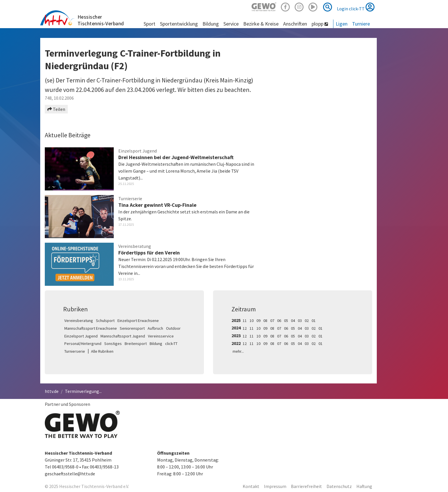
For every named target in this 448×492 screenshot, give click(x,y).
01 (314, 321)
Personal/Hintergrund (83, 344)
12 (245, 328)
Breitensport (136, 344)
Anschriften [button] (295, 24)
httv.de (52, 391)
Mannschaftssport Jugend (123, 336)
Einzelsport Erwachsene (138, 321)
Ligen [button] (342, 24)
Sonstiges (113, 344)
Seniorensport (132, 328)
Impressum (275, 486)
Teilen (56, 109)
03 (300, 321)
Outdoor (173, 328)
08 (265, 321)
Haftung (364, 486)
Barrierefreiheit (306, 486)
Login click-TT (356, 7)
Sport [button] (149, 24)
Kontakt (251, 486)
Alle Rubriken (102, 351)
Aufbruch (155, 328)
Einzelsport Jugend (81, 336)
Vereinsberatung (79, 321)
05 (286, 321)
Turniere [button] (361, 24)
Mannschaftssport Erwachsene (91, 328)
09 (258, 321)
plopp (320, 24)
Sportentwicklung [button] (179, 24)
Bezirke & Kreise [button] (261, 24)
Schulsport (105, 321)
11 (245, 321)
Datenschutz (339, 486)
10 (252, 321)
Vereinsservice (161, 336)
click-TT (171, 344)
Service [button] (231, 24)
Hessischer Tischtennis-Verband (101, 20)
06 (279, 321)
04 (293, 321)
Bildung (156, 344)
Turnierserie (75, 351)
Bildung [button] (211, 24)
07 (272, 321)
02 (307, 321)
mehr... (238, 351)
